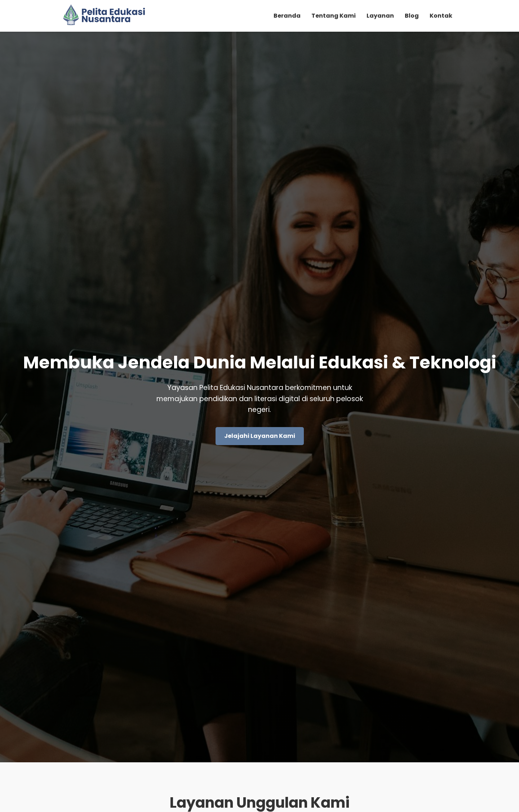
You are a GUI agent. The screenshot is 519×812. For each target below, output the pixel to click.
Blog (412, 16)
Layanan (380, 16)
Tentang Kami (334, 16)
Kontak (441, 16)
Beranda (287, 16)
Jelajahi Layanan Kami (260, 436)
